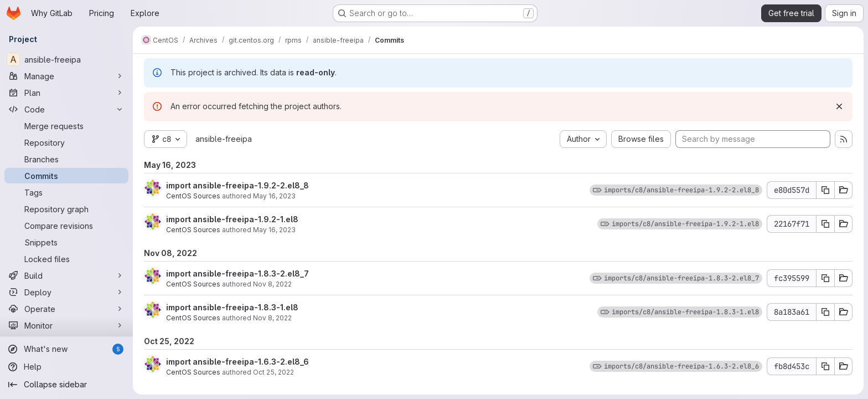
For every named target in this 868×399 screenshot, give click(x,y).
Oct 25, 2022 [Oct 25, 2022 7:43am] (273, 372)
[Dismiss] (839, 106)
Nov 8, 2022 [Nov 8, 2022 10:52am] (272, 284)
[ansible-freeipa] (66, 59)
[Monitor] (66, 325)
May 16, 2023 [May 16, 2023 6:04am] (274, 230)
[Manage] (66, 76)
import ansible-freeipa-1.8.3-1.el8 (232, 307)
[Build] (66, 275)
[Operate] (66, 309)
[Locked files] (66, 259)
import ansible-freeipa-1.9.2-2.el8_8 (237, 185)
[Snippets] (66, 242)
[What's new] (66, 349)
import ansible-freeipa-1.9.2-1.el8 (232, 219)
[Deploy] (66, 292)
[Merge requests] (66, 126)
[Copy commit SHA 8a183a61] (825, 312)
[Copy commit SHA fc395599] (825, 278)
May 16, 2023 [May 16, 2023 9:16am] (274, 196)
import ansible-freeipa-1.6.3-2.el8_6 (237, 362)
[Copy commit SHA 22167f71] (825, 224)
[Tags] (66, 192)
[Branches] (66, 159)
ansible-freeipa (224, 139)
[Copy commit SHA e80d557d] (825, 190)
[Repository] (66, 142)
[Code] (66, 109)
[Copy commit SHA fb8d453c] (825, 366)
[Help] (66, 367)
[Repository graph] (66, 209)
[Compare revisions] (66, 226)
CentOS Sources (193, 196)
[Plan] (66, 93)
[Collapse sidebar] (66, 385)
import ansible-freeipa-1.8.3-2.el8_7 (237, 273)
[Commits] (66, 176)
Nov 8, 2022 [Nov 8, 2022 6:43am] (272, 318)
